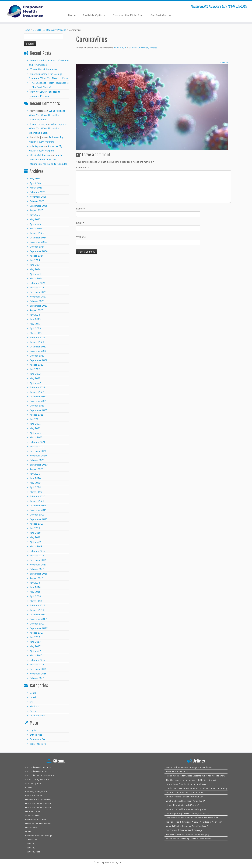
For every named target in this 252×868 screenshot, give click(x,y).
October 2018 (37, 569)
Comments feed (38, 739)
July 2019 (35, 528)
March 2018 (36, 601)
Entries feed (36, 735)
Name (80, 209)
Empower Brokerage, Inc (112, 862)
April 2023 (35, 328)
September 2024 (38, 251)
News (33, 711)
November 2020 (38, 456)
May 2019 (35, 537)
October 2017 (37, 624)
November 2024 (38, 242)
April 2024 (35, 274)
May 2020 (35, 483)
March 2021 (36, 437)
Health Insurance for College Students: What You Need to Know (195, 776)
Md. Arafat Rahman (40, 155)
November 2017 (38, 619)
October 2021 (37, 406)
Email (80, 223)
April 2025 (35, 224)
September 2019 (38, 519)
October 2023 (37, 301)
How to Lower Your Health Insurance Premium (187, 784)
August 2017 (36, 633)
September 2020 (38, 465)
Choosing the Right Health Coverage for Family (187, 813)
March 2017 (36, 655)
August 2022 (36, 365)
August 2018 (36, 578)
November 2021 (38, 401)
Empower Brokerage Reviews (38, 800)
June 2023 (35, 319)
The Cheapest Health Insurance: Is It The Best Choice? (191, 780)
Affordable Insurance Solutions (40, 775)
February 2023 (37, 337)
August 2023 (36, 310)
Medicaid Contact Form (36, 820)
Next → (224, 62)
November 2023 (38, 297)
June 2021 (35, 424)
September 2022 (38, 360)
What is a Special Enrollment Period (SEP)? (185, 801)
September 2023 (38, 306)
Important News (33, 816)
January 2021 (37, 446)
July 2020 (35, 474)
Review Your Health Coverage (38, 836)
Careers (29, 787)
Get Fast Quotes (161, 15)
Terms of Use (31, 840)
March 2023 (36, 333)
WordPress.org (38, 744)
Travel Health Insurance (43, 69)
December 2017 (38, 615)
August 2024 (36, 256)
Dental (33, 693)
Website (81, 237)
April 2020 (35, 487)
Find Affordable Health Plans (38, 804)
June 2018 (35, 587)
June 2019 (35, 533)
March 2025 (36, 228)
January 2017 (37, 664)
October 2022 (37, 356)
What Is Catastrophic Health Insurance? (184, 793)
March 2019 (36, 546)
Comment (83, 168)
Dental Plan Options (34, 796)
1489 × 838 (119, 48)
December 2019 (38, 506)
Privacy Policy (31, 828)
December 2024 (38, 238)
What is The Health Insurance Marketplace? (186, 809)
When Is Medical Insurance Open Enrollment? (187, 826)
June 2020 (35, 478)
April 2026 (35, 183)
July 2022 (35, 369)
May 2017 (35, 646)
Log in (33, 730)
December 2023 (38, 292)
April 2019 (35, 542)
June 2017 (35, 642)
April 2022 (35, 383)
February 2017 (37, 660)
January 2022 (37, 392)
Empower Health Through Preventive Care (185, 797)
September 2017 (38, 628)
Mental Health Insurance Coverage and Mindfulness (190, 767)
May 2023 (35, 324)
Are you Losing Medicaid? (37, 779)
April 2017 (35, 651)
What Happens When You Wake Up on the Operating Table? (47, 115)
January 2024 (37, 288)
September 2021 (38, 410)
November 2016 (38, 674)
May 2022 (35, 378)
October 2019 (37, 515)
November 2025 (38, 197)
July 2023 (35, 315)
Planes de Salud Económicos (38, 824)
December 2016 (38, 669)
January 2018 (37, 610)
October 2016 (37, 678)
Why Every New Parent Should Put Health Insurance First (192, 818)
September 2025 (38, 206)
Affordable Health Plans (36, 771)
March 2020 (36, 492)
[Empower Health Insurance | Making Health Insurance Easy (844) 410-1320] (29, 11)
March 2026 (36, 188)
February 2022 (37, 387)
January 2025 (37, 233)
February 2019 (37, 551)
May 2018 (35, 592)
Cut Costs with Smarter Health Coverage (184, 830)
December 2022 (38, 347)
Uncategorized (37, 716)
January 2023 (37, 342)
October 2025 (37, 201)
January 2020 (37, 501)
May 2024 (35, 269)
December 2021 (38, 397)
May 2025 (35, 219)
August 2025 (36, 210)
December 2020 (38, 451)
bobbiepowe (36, 146)
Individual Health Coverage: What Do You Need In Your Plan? (194, 822)
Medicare (34, 706)
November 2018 (38, 565)
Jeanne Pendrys (38, 124)
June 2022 (35, 374)
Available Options (94, 15)
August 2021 (36, 415)
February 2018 (37, 605)
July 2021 (35, 419)
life (31, 702)
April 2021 (35, 433)
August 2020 (36, 469)
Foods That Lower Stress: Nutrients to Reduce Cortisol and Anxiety (197, 788)
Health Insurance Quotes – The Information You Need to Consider (48, 159)
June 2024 (35, 265)
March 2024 (36, 278)
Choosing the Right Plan (128, 15)
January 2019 (37, 555)
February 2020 (37, 496)
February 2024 (37, 283)
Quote (28, 832)
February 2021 (37, 442)
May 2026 (35, 179)
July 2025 (35, 215)
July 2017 (35, 637)
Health (33, 697)
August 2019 (36, 524)
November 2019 (38, 510)
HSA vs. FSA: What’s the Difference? (182, 805)
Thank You (30, 844)
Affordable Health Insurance (38, 767)
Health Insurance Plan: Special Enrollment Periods (189, 839)
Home (72, 15)
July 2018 (35, 583)
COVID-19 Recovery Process (49, 30)
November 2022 (38, 351)
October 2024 (37, 247)
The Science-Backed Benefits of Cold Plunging (188, 834)
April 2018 (35, 596)
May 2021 (35, 428)
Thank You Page (33, 852)
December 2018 (38, 560)
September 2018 (38, 574)
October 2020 (37, 460)
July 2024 (35, 260)
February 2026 (37, 192)
